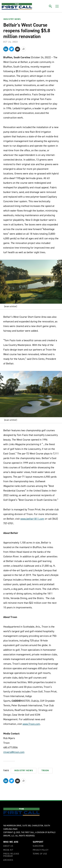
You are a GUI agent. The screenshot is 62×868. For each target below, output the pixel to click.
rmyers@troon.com (14, 752)
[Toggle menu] (57, 6)
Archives (8, 860)
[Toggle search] (50, 6)
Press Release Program (11, 855)
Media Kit (8, 850)
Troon (45, 770)
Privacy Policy (41, 850)
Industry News (12, 19)
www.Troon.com (31, 724)
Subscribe (38, 846)
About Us (8, 846)
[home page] (17, 6)
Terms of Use (40, 854)
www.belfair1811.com (32, 519)
